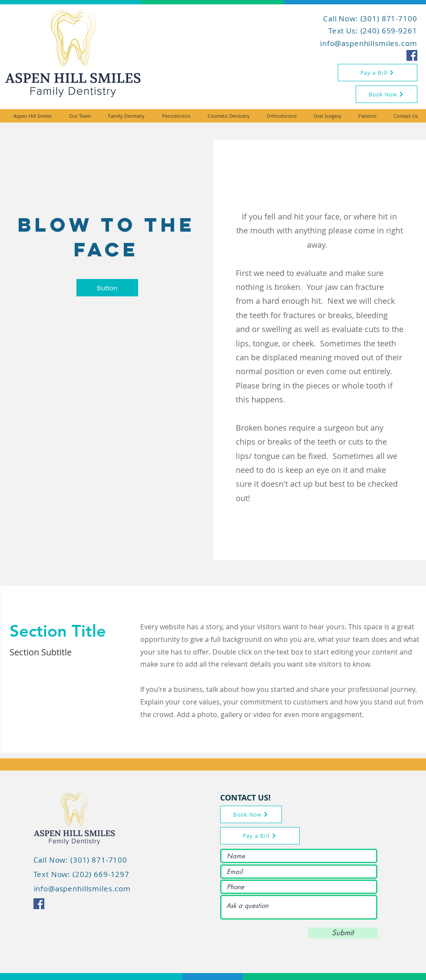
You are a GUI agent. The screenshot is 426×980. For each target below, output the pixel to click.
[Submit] (343, 933)
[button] (107, 288)
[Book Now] (386, 94)
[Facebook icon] (412, 55)
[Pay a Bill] (378, 73)
